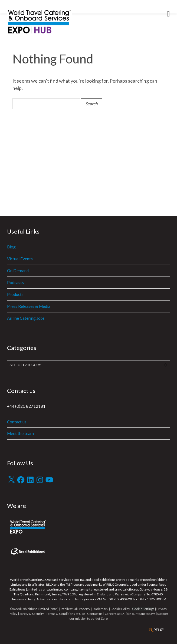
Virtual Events (20, 259)
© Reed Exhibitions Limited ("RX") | (35, 609)
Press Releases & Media (29, 306)
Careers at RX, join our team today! (130, 614)
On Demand (18, 271)
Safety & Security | (32, 614)
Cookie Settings (143, 609)
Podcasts (15, 282)
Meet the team (20, 433)
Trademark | (101, 609)
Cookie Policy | (121, 609)
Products (15, 294)
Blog (11, 247)
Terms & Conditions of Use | (67, 614)
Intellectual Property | (76, 609)
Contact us (17, 422)
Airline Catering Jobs (26, 318)
